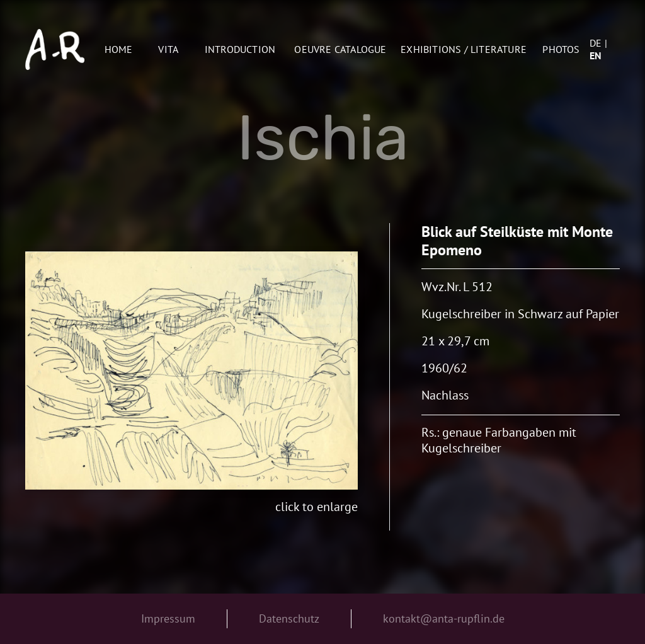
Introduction (240, 49)
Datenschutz (289, 618)
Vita (168, 49)
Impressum (168, 618)
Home (119, 49)
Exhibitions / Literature (464, 49)
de (596, 43)
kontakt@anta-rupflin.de (444, 618)
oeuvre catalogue (340, 49)
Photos (561, 49)
